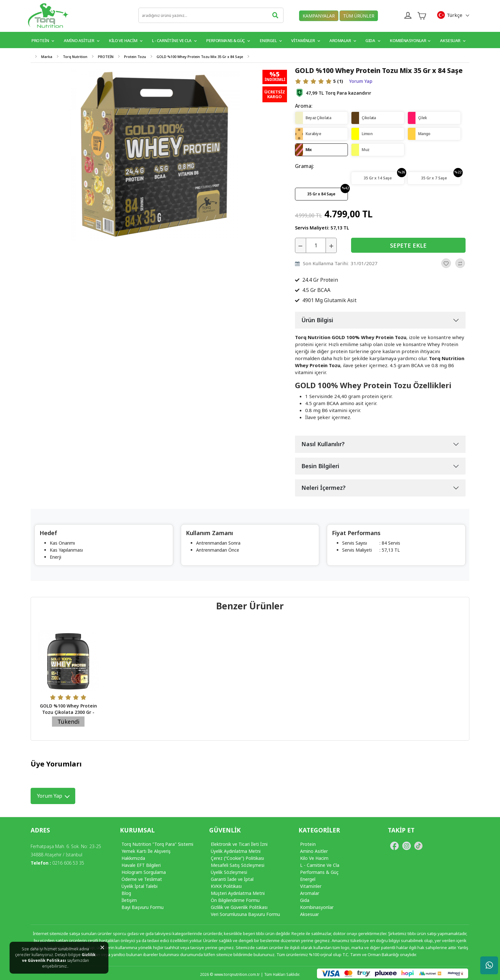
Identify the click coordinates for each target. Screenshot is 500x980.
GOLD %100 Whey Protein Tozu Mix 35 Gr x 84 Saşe (200, 57)
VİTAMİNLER (305, 40)
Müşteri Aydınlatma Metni (238, 893)
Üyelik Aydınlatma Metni (236, 851)
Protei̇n (308, 844)
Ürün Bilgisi (317, 320)
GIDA (373, 40)
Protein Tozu (135, 57)
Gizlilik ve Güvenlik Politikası (59, 958)
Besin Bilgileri (320, 466)
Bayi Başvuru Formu (143, 907)
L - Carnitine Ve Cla (320, 865)
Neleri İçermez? (324, 488)
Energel (271, 40)
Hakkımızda (133, 858)
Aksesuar (453, 40)
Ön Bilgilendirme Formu (235, 900)
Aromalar (343, 40)
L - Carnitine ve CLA (174, 40)
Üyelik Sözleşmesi (229, 872)
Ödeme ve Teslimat (142, 879)
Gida (305, 900)
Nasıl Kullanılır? (323, 444)
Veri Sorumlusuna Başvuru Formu (245, 914)
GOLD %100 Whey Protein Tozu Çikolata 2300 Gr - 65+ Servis (68, 712)
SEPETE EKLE (408, 245)
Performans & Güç (228, 40)
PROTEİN (43, 40)
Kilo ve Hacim (126, 40)
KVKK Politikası (226, 886)
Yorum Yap (361, 81)
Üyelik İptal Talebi (140, 886)
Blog (126, 893)
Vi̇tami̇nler (311, 886)
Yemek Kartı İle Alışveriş (146, 851)
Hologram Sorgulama (144, 872)
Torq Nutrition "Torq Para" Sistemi (157, 844)
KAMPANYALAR (319, 16)
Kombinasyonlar (410, 40)
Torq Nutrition (75, 57)
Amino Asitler (82, 40)
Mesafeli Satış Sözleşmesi (238, 865)
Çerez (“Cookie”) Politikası (237, 858)
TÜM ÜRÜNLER (359, 16)
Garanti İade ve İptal (232, 879)
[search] (211, 15)
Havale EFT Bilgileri (141, 865)
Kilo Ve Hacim (314, 858)
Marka (47, 57)
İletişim (129, 900)
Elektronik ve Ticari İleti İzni (239, 844)
